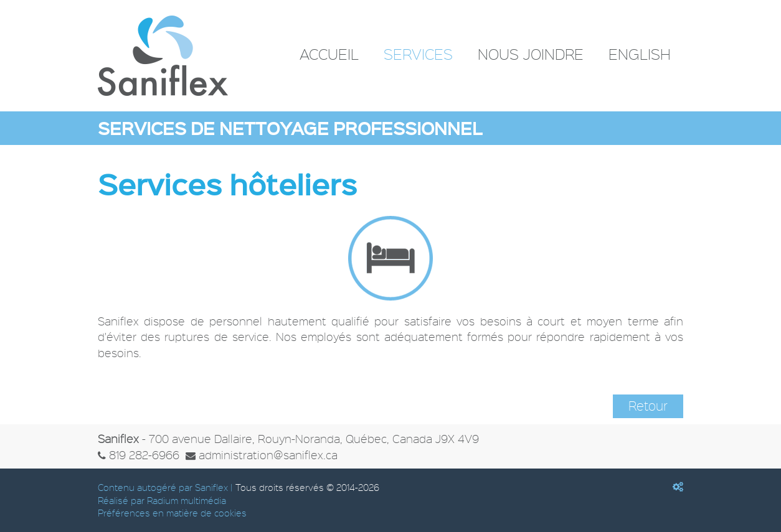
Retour (648, 406)
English (640, 54)
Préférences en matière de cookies (172, 513)
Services (418, 54)
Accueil (329, 54)
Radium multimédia (187, 500)
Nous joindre (531, 54)
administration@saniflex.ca (268, 455)
